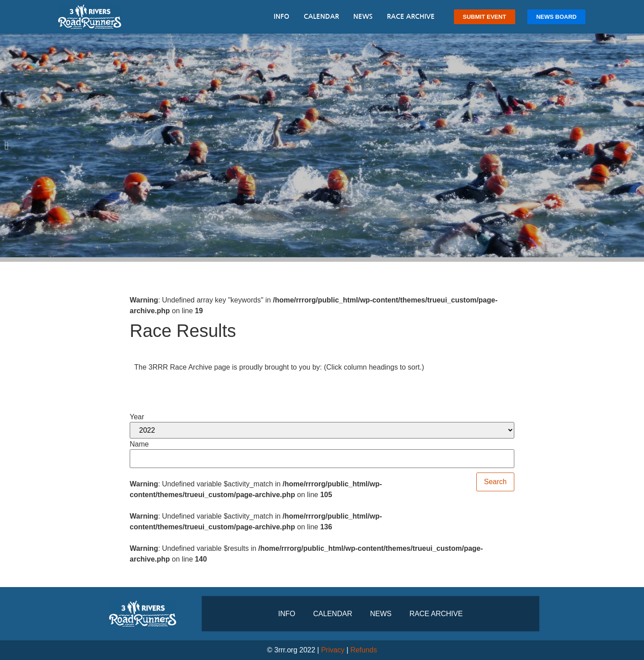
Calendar (321, 16)
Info (282, 16)
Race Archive (411, 16)
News (363, 16)
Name (139, 444)
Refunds (364, 650)
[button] (6, 145)
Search (495, 482)
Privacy (333, 650)
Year (137, 417)
